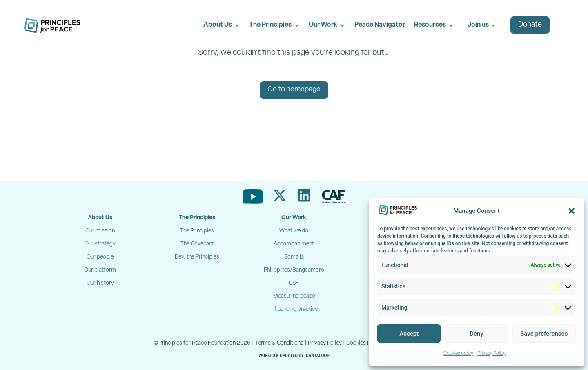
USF (294, 283)
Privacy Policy (491, 354)
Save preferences (544, 334)
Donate (530, 25)
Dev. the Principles (197, 257)
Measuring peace (294, 296)
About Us (218, 25)
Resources (430, 25)
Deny (477, 334)
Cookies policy (458, 354)
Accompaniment (294, 244)
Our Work (323, 25)
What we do (294, 231)
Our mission (100, 231)
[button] (572, 211)
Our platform (100, 270)
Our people (100, 257)
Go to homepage (294, 90)
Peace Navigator (380, 25)
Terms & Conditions (279, 343)
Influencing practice (294, 309)
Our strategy (100, 244)
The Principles (270, 25)
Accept (409, 334)
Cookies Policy (364, 343)
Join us (478, 25)
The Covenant (197, 244)
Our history (100, 283)
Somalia (294, 257)
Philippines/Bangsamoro (294, 270)
